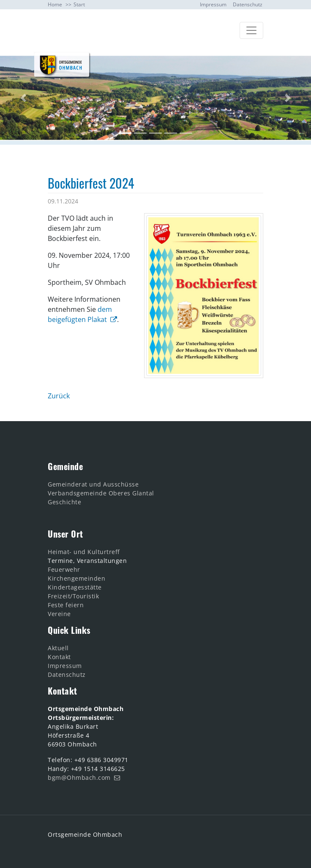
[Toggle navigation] (251, 30)
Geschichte (64, 502)
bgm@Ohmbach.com (79, 777)
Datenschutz (248, 4)
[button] (23, 98)
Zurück (59, 396)
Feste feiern (66, 605)
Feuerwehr (64, 569)
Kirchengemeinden (76, 578)
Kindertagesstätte (75, 587)
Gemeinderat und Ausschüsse (93, 484)
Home (55, 4)
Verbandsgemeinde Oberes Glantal (101, 493)
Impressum (213, 4)
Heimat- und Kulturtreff (84, 552)
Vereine (59, 614)
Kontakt (59, 657)
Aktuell (59, 648)
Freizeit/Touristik (73, 596)
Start (79, 4)
